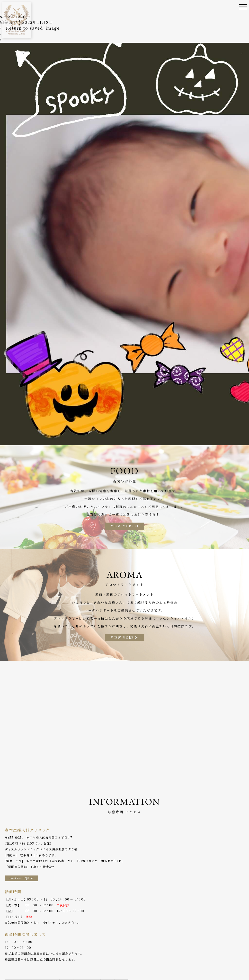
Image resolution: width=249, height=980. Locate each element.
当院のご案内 (30, 958)
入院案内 (133, 958)
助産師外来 (113, 958)
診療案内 (74, 958)
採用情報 (31, 965)
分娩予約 (224, 958)
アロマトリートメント (177, 958)
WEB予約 (12, 965)
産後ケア (92, 958)
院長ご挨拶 (53, 958)
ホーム (10, 958)
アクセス (205, 958)
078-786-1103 (23, 844)
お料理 (150, 958)
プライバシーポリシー (60, 965)
